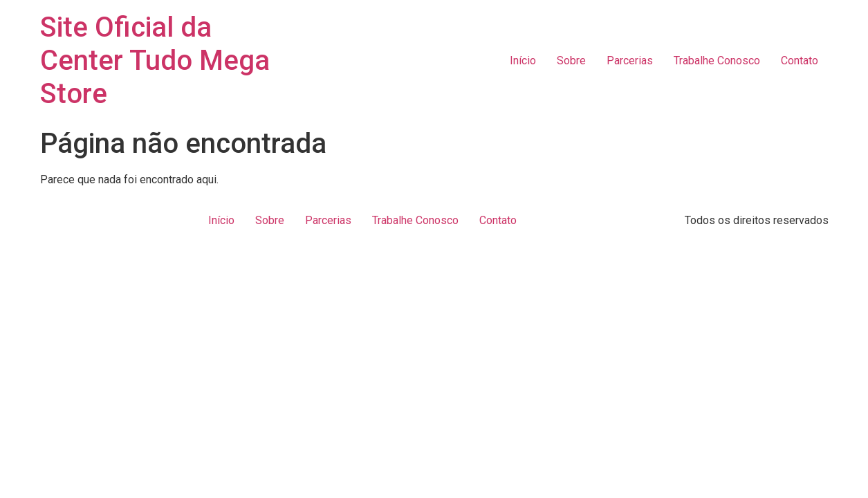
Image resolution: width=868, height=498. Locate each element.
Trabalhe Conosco (717, 61)
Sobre (571, 61)
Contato (800, 61)
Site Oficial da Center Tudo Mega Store (155, 61)
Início (523, 61)
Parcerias (630, 61)
